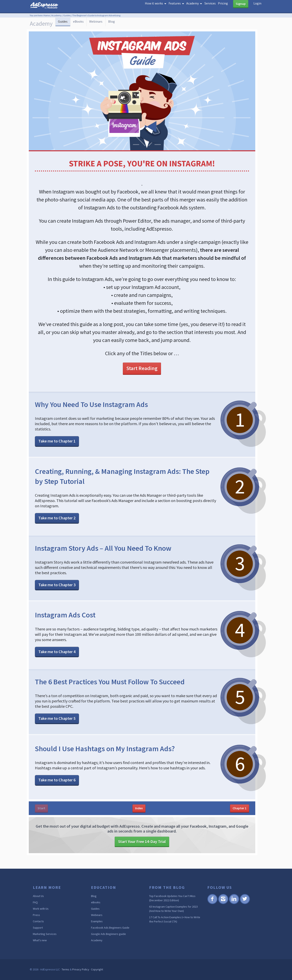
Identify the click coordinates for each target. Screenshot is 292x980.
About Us (38, 896)
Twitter (245, 904)
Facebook (212, 904)
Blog (127, 23)
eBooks (86, 23)
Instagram (223, 904)
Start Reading (142, 368)
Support (38, 928)
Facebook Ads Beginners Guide (110, 928)
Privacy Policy (81, 970)
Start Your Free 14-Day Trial (142, 841)
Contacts (38, 921)
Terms (65, 970)
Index (139, 808)
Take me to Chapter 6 (57, 780)
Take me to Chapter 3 (57, 585)
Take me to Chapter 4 (57, 652)
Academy (57, 15)
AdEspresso (50, 7)
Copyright (97, 970)
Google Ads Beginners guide (108, 934)
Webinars (108, 23)
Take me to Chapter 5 (57, 718)
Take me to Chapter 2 (57, 518)
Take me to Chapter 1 (57, 441)
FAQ (35, 903)
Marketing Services (45, 934)
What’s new (40, 940)
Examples (97, 921)
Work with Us (41, 909)
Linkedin (234, 904)
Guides (67, 15)
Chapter (240, 808)
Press (36, 915)
